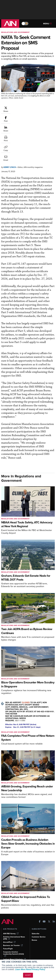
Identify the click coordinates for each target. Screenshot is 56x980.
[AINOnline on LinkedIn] (54, 885)
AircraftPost (9, 905)
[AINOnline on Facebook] (40, 885)
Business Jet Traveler (13, 909)
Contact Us (36, 943)
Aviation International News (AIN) (14, 901)
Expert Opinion (9, 936)
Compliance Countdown (12, 956)
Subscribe (36, 897)
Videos (6, 943)
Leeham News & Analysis (14, 922)
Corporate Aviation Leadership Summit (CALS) (13, 917)
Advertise (37, 946)
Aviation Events (9, 953)
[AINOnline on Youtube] (44, 885)
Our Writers (36, 936)
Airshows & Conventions (13, 949)
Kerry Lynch (10, 130)
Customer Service (39, 900)
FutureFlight (8, 912)
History (35, 940)
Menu (47, 24)
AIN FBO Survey (11, 897)
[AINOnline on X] (49, 885)
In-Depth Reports (10, 940)
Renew (34, 903)
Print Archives (9, 933)
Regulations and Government (15, 32)
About (34, 933)
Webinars (7, 946)
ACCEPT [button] (28, 975)
